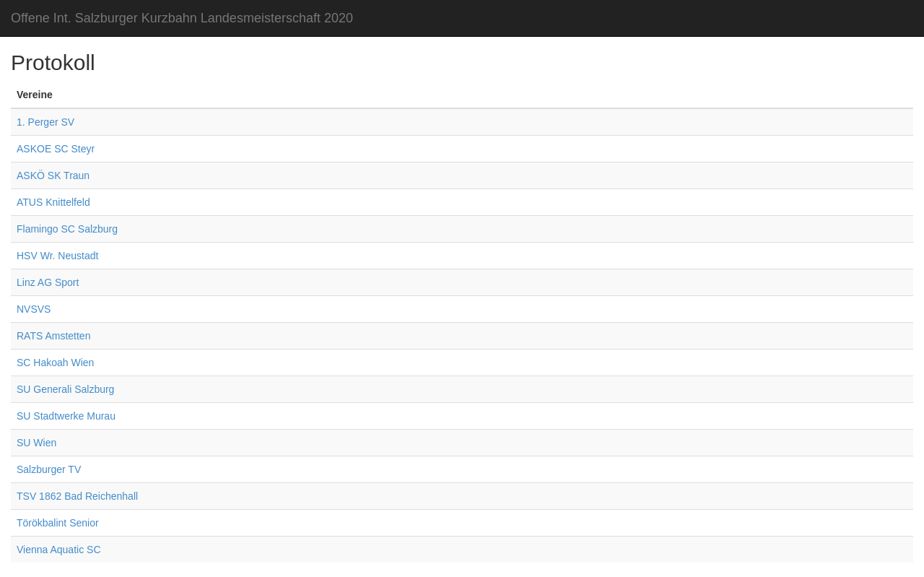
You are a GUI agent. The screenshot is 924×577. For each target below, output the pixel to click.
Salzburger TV (49, 469)
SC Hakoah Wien (55, 363)
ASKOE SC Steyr (56, 149)
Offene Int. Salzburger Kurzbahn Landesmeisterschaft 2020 (182, 18)
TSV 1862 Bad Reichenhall (77, 496)
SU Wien (36, 443)
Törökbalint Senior (58, 523)
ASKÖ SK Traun (53, 175)
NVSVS (34, 309)
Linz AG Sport (48, 282)
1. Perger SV (45, 122)
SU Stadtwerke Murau (66, 416)
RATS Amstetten (53, 336)
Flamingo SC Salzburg (67, 229)
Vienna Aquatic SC (59, 550)
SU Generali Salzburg (65, 389)
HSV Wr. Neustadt (57, 256)
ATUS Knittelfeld (53, 202)
